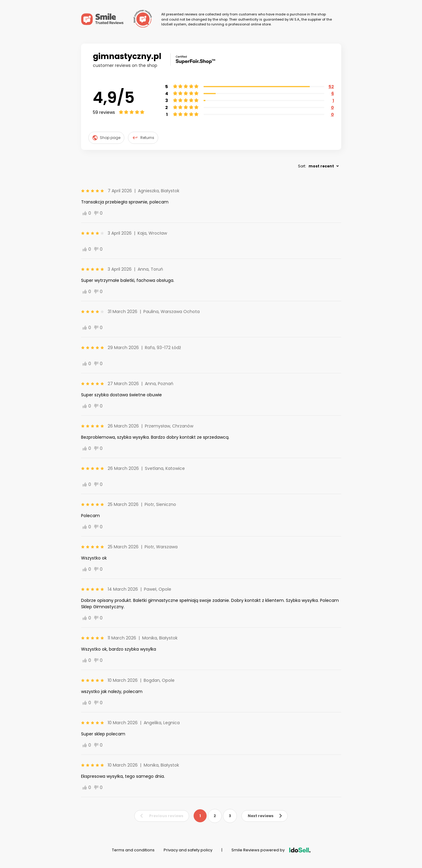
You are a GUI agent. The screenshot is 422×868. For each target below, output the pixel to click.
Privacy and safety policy (188, 850)
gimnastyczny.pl (127, 56)
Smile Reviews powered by (271, 850)
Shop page (106, 138)
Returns (143, 138)
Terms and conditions (133, 850)
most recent (321, 166)
